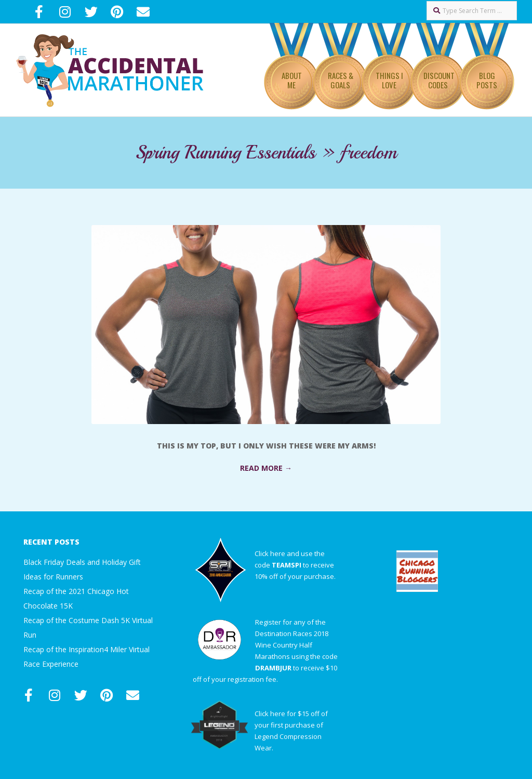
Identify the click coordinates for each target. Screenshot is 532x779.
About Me (292, 80)
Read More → (266, 468)
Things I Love (389, 80)
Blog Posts (487, 80)
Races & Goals (341, 80)
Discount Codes (439, 80)
